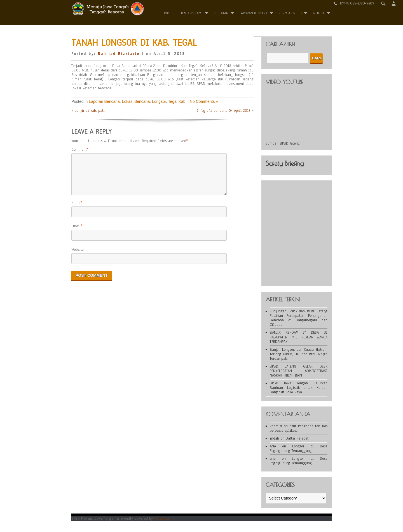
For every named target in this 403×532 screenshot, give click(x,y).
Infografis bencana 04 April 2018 (224, 111)
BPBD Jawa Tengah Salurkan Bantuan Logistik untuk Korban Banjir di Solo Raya (299, 388)
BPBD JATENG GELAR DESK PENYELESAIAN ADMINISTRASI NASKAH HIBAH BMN (299, 371)
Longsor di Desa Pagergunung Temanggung (299, 449)
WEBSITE (319, 13)
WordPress (162, 519)
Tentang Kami (192, 13)
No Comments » (204, 101)
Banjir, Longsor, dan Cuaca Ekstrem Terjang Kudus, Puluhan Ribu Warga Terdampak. (299, 354)
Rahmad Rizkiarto (119, 54)
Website (78, 256)
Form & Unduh (290, 13)
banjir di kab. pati (90, 111)
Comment (79, 150)
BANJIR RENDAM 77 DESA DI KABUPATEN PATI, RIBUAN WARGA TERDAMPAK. (299, 337)
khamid (276, 426)
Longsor (159, 101)
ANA (273, 446)
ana (273, 459)
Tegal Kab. (177, 101)
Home (167, 13)
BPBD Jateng (290, 143)
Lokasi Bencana (136, 101)
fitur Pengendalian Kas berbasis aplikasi (299, 428)
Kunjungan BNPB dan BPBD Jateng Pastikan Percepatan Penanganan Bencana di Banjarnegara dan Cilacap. (299, 318)
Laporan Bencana (254, 13)
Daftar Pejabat (297, 438)
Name (76, 210)
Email (76, 233)
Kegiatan (221, 13)
